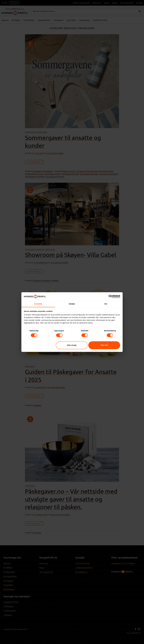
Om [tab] (106, 304)
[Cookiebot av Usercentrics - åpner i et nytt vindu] (110, 296)
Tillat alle (104, 345)
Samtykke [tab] (38, 304)
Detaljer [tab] (72, 304)
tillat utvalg (72, 345)
